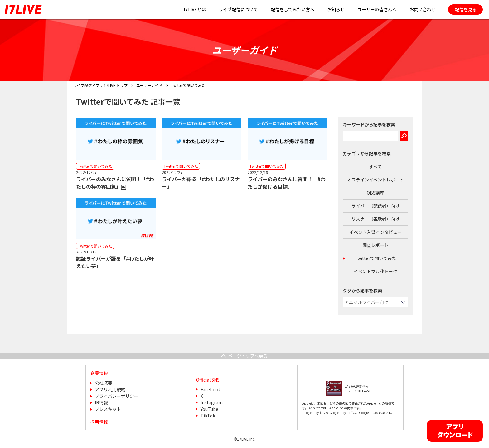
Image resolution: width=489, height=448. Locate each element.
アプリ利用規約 (110, 389)
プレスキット (108, 409)
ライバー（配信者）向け (375, 206)
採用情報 (99, 422)
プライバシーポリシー (117, 396)
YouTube (209, 409)
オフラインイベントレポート (375, 180)
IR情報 (101, 402)
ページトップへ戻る (248, 356)
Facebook (211, 389)
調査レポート (375, 245)
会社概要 (104, 383)
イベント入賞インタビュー (375, 232)
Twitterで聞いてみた (375, 258)
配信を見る (466, 9)
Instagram (212, 402)
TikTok (208, 416)
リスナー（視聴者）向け (375, 219)
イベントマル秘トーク (375, 271)
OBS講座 (375, 193)
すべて (375, 166)
